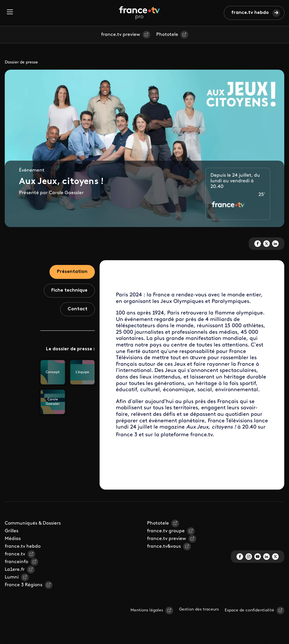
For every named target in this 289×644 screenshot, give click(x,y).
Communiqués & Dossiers (33, 523)
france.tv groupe (166, 531)
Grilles (12, 531)
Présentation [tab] (72, 272)
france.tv (15, 554)
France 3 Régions (24, 585)
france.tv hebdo (250, 13)
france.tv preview (121, 35)
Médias (13, 539)
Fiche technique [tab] (69, 290)
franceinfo (16, 562)
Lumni (12, 577)
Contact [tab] (78, 309)
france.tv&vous (164, 546)
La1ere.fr (15, 570)
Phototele (167, 35)
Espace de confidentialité (249, 610)
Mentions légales (147, 610)
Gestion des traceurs (199, 609)
